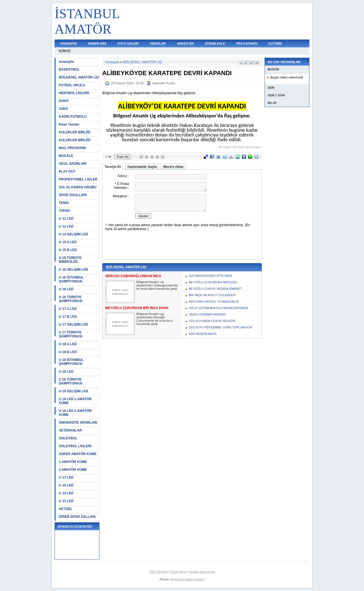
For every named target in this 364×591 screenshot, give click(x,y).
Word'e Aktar (173, 167)
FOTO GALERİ (128, 43)
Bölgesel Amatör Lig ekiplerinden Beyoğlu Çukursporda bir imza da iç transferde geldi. (155, 319)
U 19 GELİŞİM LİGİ (73, 391)
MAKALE (66, 156)
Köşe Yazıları (69, 124)
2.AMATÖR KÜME (73, 470)
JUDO (63, 109)
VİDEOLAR (158, 43)
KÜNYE (65, 51)
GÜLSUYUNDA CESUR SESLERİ (212, 321)
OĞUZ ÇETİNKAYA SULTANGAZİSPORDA (218, 308)
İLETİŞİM (275, 43)
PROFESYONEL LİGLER (78, 179)
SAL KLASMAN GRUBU (78, 187)
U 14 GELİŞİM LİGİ (73, 234)
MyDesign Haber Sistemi (187, 579)
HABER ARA (97, 43)
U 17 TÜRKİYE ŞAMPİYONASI (71, 334)
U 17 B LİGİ (68, 317)
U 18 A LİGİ (68, 344)
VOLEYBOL (68, 438)
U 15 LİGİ (66, 485)
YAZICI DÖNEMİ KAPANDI (207, 314)
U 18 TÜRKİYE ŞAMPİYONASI (71, 381)
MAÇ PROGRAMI (72, 148)
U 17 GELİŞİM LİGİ (73, 325)
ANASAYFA (69, 43)
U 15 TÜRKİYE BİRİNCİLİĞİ (70, 260)
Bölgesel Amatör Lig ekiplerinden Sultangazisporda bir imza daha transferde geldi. (157, 285)
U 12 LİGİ (66, 226)
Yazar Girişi (178, 572)
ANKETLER (185, 43)
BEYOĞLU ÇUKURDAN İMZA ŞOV (213, 282)
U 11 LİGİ (66, 219)
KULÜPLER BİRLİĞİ (75, 132)
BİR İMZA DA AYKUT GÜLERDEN (212, 295)
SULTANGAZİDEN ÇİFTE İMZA (210, 276)
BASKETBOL (69, 69)
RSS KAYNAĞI (247, 43)
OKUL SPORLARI (73, 164)
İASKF (64, 101)
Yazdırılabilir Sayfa (142, 167)
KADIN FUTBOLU (73, 117)
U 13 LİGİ (66, 501)
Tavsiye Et (113, 167)
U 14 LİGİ (66, 493)
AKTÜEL (66, 509)
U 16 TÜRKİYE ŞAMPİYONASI (71, 299)
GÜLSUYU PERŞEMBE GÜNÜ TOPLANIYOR (220, 327)
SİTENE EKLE (215, 43)
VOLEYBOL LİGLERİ (75, 446)
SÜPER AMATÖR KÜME (78, 454)
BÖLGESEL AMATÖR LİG (79, 77)
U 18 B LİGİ (68, 352)
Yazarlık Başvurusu (202, 572)
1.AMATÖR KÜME (73, 462)
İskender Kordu (164, 83)
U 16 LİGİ (66, 289)
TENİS (64, 203)
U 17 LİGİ (66, 478)
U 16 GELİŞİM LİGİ (73, 270)
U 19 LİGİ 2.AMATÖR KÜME (75, 413)
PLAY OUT (67, 171)
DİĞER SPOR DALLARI (77, 517)
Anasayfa (66, 62)
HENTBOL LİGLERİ (74, 93)
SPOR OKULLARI (73, 195)
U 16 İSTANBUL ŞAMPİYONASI (71, 279)
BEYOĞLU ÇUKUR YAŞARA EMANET (215, 289)
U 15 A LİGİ (68, 242)
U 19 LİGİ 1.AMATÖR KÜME (75, 401)
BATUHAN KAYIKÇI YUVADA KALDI (214, 302)
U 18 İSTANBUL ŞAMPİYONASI (71, 362)
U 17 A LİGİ (68, 309)
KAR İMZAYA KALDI (203, 334)
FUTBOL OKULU (72, 85)
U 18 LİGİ (66, 372)
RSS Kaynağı (158, 572)
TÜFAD (64, 211)
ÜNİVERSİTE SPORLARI (78, 423)
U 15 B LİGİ (68, 250)
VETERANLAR (70, 430)
